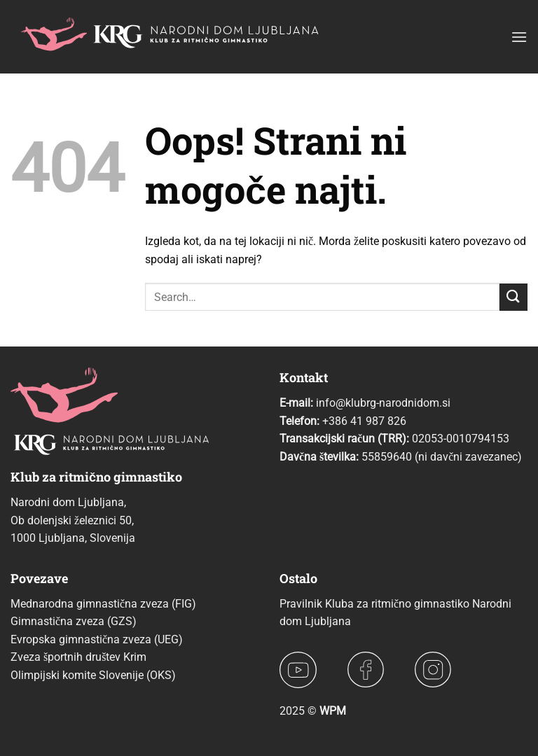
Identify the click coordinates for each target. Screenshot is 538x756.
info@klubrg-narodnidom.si (383, 403)
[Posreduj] (513, 297)
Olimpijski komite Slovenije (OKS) (93, 675)
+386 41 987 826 (364, 421)
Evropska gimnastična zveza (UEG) (97, 639)
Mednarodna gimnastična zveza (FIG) (103, 604)
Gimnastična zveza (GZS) (74, 621)
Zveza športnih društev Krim (78, 657)
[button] (519, 37)
